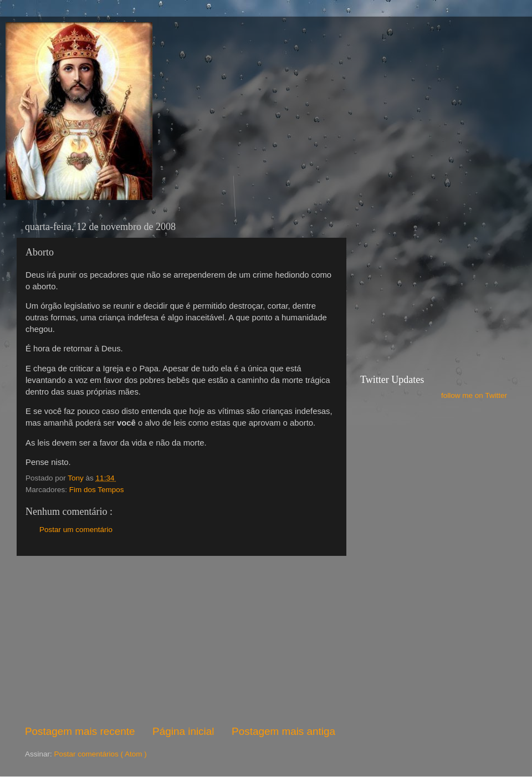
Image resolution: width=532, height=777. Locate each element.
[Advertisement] (180, 640)
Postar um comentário (76, 530)
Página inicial (183, 731)
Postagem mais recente (80, 731)
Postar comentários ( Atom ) (101, 754)
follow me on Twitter (474, 395)
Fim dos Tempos (97, 490)
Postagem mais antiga (283, 731)
